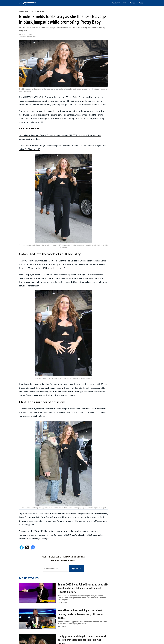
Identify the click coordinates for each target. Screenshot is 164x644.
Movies (132, 3)
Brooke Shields (53, 101)
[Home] (28, 3)
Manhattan (66, 111)
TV (125, 3)
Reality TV (116, 3)
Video (141, 3)
